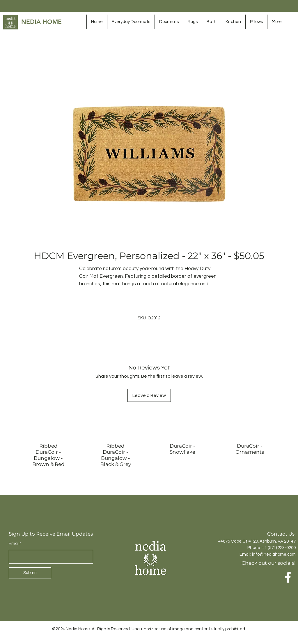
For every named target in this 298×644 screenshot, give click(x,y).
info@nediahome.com (274, 554)
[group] (149, 453)
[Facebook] (288, 577)
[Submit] (30, 573)
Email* (15, 544)
